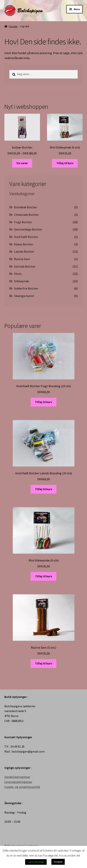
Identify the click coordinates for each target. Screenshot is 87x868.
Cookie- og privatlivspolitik (22, 787)
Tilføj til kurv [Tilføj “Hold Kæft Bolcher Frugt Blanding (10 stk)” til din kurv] (44, 402)
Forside (13, 26)
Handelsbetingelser (17, 777)
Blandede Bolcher (26, 207)
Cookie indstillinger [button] (36, 862)
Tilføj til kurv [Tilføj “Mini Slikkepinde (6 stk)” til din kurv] (65, 163)
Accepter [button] (58, 862)
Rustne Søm (22, 259)
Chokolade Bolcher (26, 215)
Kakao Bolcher (24, 244)
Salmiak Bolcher (25, 266)
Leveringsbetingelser (18, 782)
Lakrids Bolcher (24, 251)
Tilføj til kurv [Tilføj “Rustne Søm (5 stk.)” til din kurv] (44, 663)
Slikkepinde (22, 281)
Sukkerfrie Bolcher (26, 288)
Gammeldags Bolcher (28, 229)
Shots (18, 274)
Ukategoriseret (24, 296)
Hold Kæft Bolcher (26, 237)
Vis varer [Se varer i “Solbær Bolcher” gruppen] (22, 163)
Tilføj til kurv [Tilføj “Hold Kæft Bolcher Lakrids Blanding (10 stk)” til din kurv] (44, 489)
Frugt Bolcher (23, 222)
